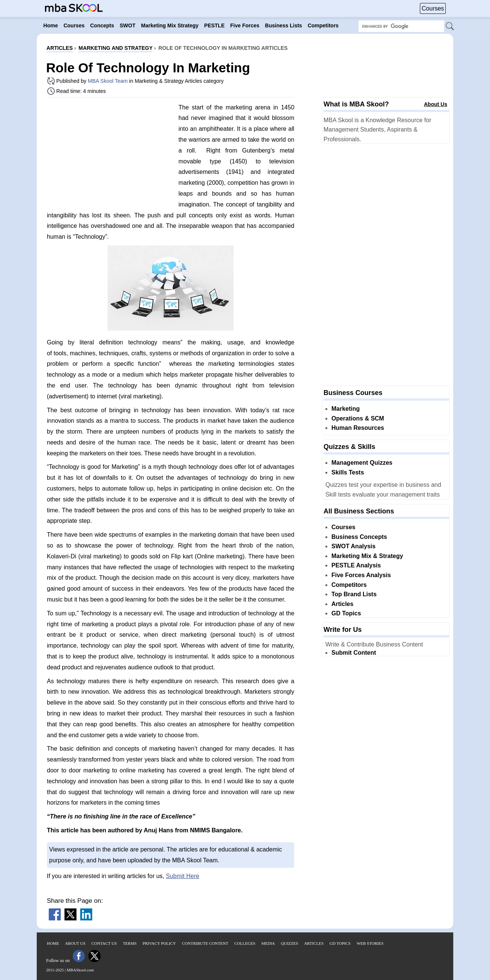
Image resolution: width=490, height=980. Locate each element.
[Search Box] (401, 26)
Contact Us (104, 943)
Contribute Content (205, 943)
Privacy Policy (159, 943)
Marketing (346, 409)
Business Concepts (359, 537)
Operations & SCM (358, 418)
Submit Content (354, 653)
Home (53, 943)
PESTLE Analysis (356, 565)
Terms (130, 943)
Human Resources (358, 428)
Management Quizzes (362, 463)
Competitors (349, 585)
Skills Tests (348, 472)
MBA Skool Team (108, 81)
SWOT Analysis (354, 546)
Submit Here (183, 876)
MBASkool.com (80, 970)
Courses (433, 8)
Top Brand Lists (354, 594)
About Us (436, 104)
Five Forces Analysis (361, 575)
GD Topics (346, 613)
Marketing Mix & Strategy (367, 556)
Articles (342, 604)
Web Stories (370, 943)
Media (268, 943)
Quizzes (289, 943)
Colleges (245, 943)
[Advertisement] (110, 156)
